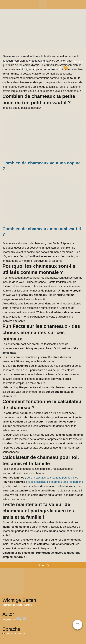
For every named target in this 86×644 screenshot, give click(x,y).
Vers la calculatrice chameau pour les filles (52, 478)
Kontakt (28, 605)
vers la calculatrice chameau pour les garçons (55, 482)
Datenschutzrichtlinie (12, 605)
